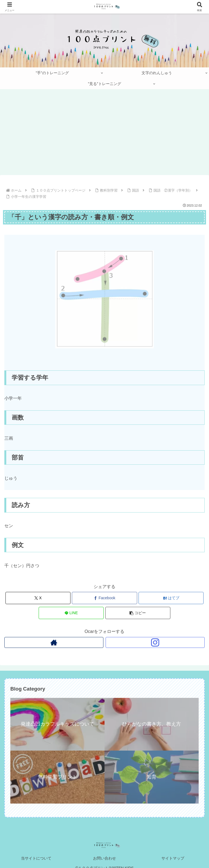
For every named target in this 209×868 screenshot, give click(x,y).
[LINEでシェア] (71, 613)
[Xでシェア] (38, 598)
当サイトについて (36, 858)
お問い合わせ (104, 858)
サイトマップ (173, 858)
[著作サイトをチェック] (54, 642)
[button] (138, 613)
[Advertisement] (104, 134)
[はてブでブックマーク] (171, 598)
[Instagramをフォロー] (155, 642)
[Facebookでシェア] (104, 598)
